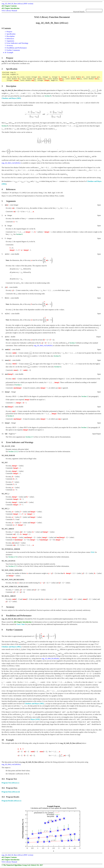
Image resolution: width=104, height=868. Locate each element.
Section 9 (48, 96)
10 (9, 52)
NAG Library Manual (9, 11)
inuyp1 (47, 80)
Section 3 (73, 343)
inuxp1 (16, 80)
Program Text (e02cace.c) (10, 783)
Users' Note (21, 624)
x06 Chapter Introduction (23, 622)
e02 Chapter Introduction (11, 8)
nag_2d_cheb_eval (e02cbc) (11, 163)
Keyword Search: (88, 11)
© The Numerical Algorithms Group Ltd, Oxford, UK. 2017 (22, 865)
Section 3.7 (29, 437)
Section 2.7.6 (13, 557)
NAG (93, 552)
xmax (78, 79)
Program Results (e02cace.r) (11, 801)
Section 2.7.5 (13, 566)
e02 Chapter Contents (9, 6)
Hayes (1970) (35, 719)
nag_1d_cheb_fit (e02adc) (50, 659)
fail (61, 80)
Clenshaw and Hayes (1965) (11, 98)
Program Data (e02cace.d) (11, 792)
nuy (33, 80)
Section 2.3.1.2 (13, 451)
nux (96, 79)
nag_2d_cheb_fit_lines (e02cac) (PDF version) (17, 4)
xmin (61, 79)
